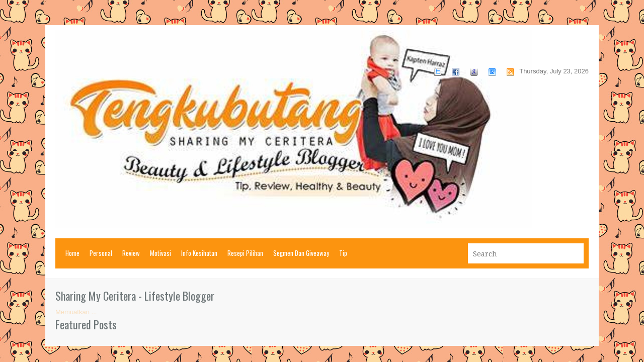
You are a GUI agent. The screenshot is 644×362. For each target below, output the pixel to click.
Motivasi (160, 253)
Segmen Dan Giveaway (301, 253)
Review (131, 253)
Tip (343, 253)
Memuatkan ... (76, 312)
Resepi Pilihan (245, 253)
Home (72, 253)
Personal (101, 253)
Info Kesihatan (199, 253)
